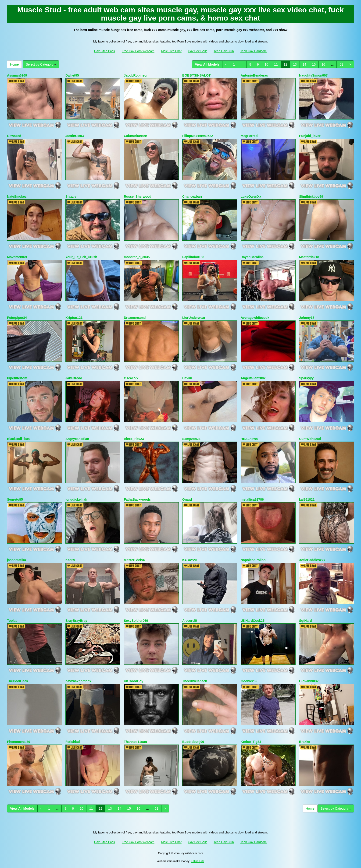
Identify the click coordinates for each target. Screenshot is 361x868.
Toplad (12, 621)
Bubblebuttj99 (193, 742)
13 (295, 64)
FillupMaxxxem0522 (198, 136)
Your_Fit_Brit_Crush (81, 257)
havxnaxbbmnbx (78, 681)
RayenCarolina (252, 257)
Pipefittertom (17, 378)
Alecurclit (190, 621)
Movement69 (17, 257)
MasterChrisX (134, 560)
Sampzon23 (191, 439)
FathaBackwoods (137, 499)
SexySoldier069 (136, 621)
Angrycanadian (77, 439)
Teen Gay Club (224, 51)
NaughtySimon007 (313, 75)
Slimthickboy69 (311, 197)
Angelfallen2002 (253, 378)
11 (276, 64)
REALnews (249, 439)
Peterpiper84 (17, 318)
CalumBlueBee (135, 136)
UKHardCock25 (253, 621)
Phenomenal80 (19, 742)
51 (341, 64)
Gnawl (187, 499)
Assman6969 (17, 75)
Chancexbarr (192, 197)
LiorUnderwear (194, 318)
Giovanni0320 (310, 681)
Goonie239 (249, 681)
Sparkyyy (306, 378)
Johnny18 (307, 318)
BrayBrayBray (76, 621)
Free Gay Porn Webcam (138, 51)
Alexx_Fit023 (134, 439)
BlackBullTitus (18, 439)
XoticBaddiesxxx (312, 560)
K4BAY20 (189, 560)
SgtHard (305, 621)
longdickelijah (76, 499)
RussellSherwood (138, 197)
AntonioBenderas (254, 75)
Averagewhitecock (255, 318)
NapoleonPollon (253, 560)
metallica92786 (252, 499)
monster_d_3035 (137, 257)
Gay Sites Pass (105, 51)
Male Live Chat (171, 51)
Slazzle (71, 197)
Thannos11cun (135, 742)
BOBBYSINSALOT (196, 75)
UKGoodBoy (134, 681)
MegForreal (249, 136)
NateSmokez (17, 197)
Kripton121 (74, 318)
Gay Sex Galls (198, 51)
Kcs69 (70, 560)
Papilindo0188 (193, 257)
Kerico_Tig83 (251, 742)
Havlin (187, 378)
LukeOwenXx (251, 197)
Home (14, 64)
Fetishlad (73, 742)
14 (304, 64)
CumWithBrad (310, 439)
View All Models (207, 64)
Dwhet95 (72, 75)
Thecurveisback (195, 681)
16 (323, 64)
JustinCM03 (75, 136)
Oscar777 (131, 378)
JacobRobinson (136, 75)
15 (314, 64)
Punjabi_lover (310, 136)
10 (267, 64)
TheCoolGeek (18, 681)
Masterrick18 (309, 257)
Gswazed (14, 136)
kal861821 (307, 499)
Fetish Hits (198, 861)
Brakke (305, 742)
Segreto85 (15, 499)
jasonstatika (16, 560)
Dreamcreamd (135, 318)
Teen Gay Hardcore (254, 51)
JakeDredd (74, 378)
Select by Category (41, 64)
